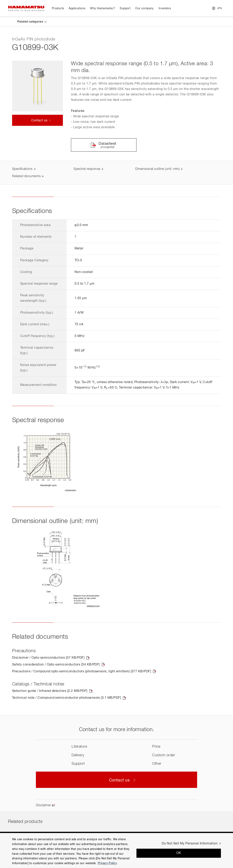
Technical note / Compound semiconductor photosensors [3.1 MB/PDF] (67, 698)
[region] (116, 850)
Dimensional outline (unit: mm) (157, 169)
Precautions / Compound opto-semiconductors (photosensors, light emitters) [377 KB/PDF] (82, 672)
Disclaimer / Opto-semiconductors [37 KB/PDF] (48, 658)
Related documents (26, 176)
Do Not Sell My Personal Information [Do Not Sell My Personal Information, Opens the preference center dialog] (190, 844)
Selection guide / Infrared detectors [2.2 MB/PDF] (50, 691)
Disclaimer (43, 805)
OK (179, 853)
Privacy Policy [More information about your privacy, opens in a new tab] (107, 863)
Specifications (22, 169)
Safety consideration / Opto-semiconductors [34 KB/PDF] (56, 665)
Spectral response (87, 169)
